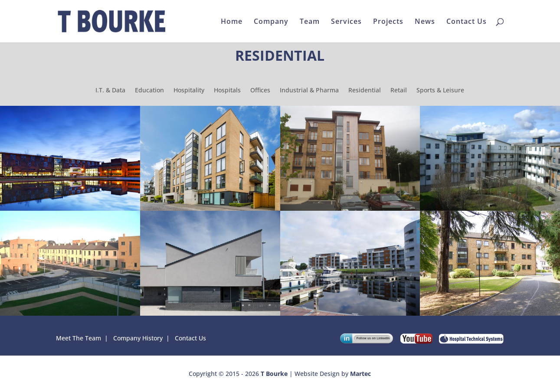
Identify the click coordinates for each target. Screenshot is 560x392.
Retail (399, 91)
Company (271, 22)
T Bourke (274, 374)
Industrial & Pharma (309, 91)
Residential (365, 91)
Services (346, 22)
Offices (260, 91)
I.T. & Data (110, 91)
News (425, 22)
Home (232, 22)
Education (149, 91)
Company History (138, 338)
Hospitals (227, 91)
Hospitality (189, 91)
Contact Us (467, 22)
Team (310, 22)
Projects (388, 22)
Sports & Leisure (440, 91)
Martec (360, 374)
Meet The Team (79, 338)
